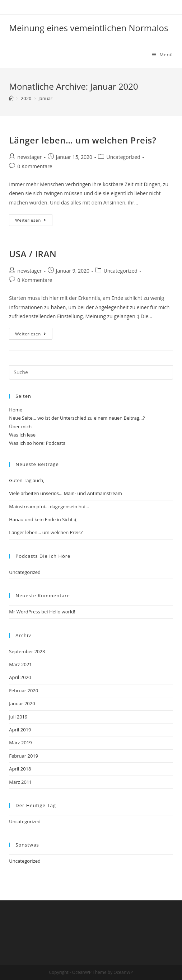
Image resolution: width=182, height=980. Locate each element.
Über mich (20, 427)
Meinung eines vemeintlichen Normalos (88, 28)
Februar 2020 (24, 691)
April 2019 (20, 730)
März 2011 (20, 782)
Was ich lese (22, 435)
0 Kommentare (35, 166)
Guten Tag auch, (27, 480)
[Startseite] (11, 98)
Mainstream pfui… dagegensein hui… (49, 507)
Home (16, 410)
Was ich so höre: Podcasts (37, 443)
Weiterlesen (34, 221)
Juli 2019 (18, 717)
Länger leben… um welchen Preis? (83, 140)
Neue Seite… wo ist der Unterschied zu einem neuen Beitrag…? (77, 418)
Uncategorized (123, 157)
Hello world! (62, 612)
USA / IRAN (33, 254)
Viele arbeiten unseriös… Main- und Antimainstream (66, 493)
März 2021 (20, 664)
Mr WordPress (24, 612)
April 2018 (20, 769)
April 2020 (20, 677)
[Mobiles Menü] (162, 55)
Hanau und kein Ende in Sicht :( (43, 519)
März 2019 (20, 743)
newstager (29, 157)
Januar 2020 (22, 703)
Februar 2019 (24, 756)
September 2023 (27, 651)
